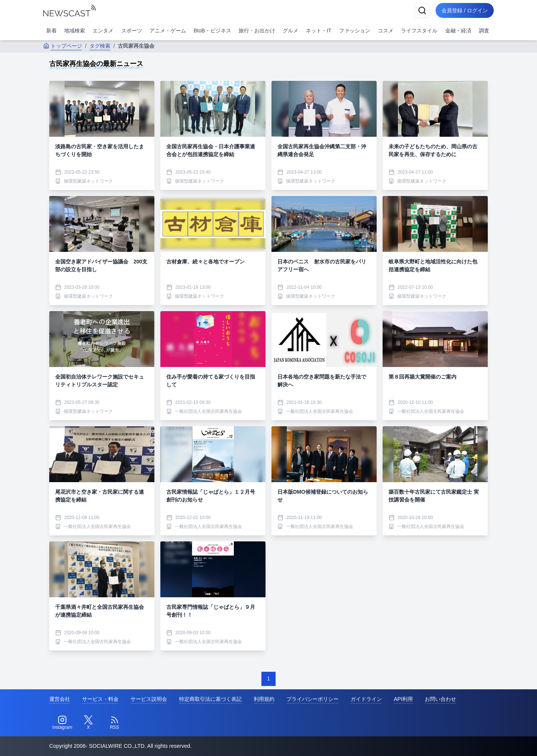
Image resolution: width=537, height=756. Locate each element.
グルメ (291, 31)
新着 (51, 31)
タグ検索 (100, 46)
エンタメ (103, 31)
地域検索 (75, 31)
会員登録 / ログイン (465, 10)
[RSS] (114, 723)
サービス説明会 (149, 699)
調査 (484, 31)
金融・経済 (458, 31)
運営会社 (60, 699)
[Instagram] (62, 723)
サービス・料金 (100, 699)
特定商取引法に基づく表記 (210, 699)
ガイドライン (366, 699)
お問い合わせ (440, 699)
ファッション (355, 31)
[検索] (422, 10)
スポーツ (132, 31)
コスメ (386, 31)
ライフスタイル (419, 31)
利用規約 (264, 699)
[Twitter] (88, 723)
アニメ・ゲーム (168, 31)
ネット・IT (318, 31)
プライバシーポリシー (313, 699)
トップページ (63, 46)
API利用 (403, 699)
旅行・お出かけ (257, 31)
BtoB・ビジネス (212, 31)
